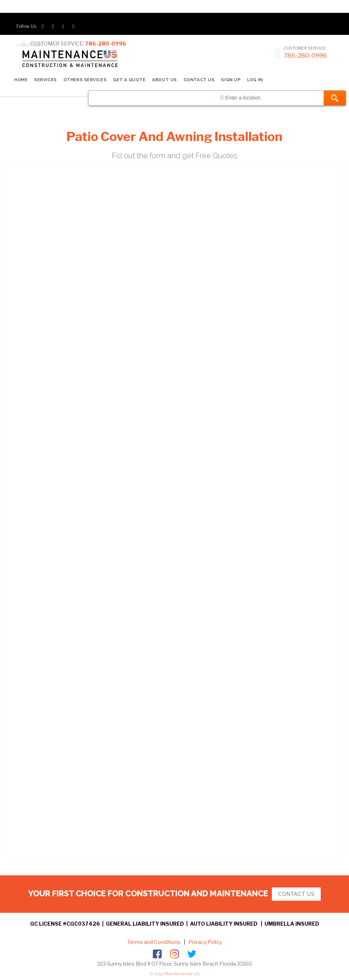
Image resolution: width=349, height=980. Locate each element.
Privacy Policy (205, 942)
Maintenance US (182, 974)
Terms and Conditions (154, 942)
